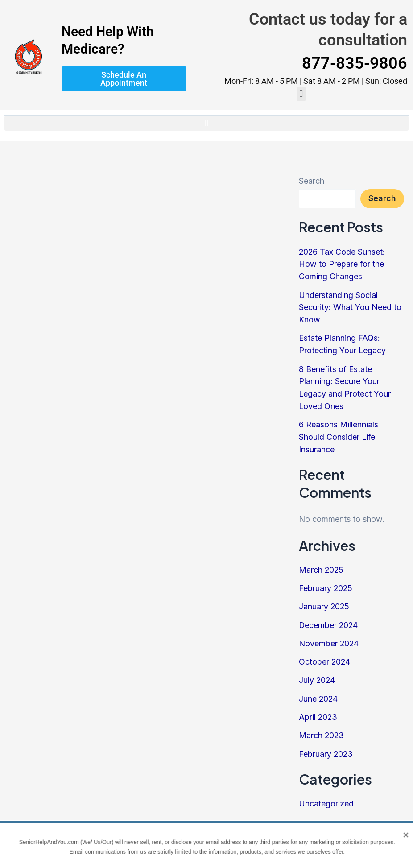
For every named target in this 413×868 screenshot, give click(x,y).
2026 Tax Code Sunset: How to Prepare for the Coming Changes (342, 264)
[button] (301, 94)
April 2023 (318, 709)
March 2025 (322, 564)
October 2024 (325, 655)
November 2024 (329, 637)
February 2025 (326, 582)
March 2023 (322, 727)
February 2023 (326, 745)
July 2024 (317, 673)
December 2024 (329, 618)
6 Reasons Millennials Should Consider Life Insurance (339, 432)
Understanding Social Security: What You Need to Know (350, 306)
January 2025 (324, 601)
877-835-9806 (355, 63)
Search (312, 181)
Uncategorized (326, 794)
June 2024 (319, 691)
